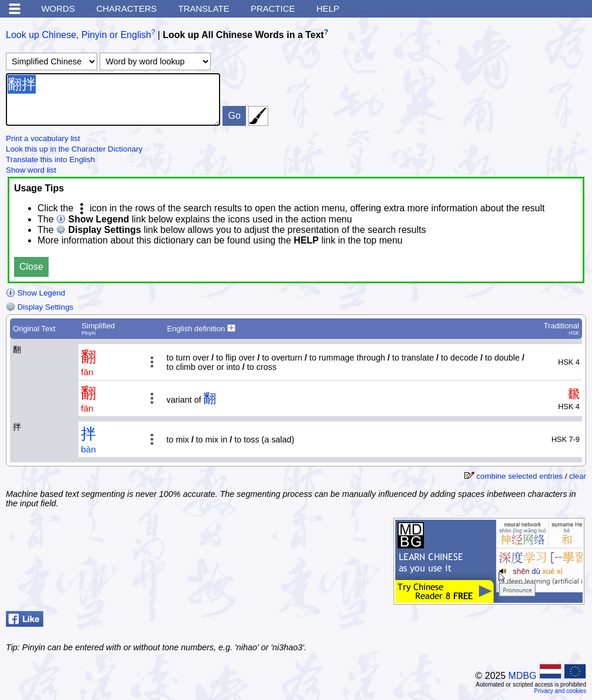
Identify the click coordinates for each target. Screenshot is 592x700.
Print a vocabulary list (43, 138)
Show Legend (35, 293)
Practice (273, 8)
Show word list (31, 170)
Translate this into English (50, 159)
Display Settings (40, 307)
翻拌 (113, 99)
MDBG (522, 676)
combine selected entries (520, 476)
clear (578, 476)
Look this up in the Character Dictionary (74, 149)
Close (31, 267)
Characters (126, 8)
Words (58, 8)
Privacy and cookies (560, 691)
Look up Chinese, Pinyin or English (78, 35)
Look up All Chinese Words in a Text (243, 35)
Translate (203, 8)
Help (328, 8)
